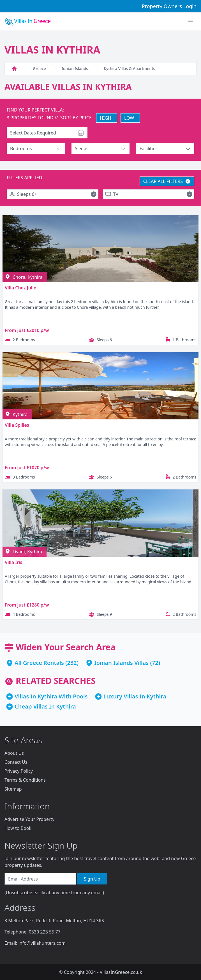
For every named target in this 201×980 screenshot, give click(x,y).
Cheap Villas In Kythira (45, 706)
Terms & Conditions (25, 780)
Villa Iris (13, 562)
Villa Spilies (17, 425)
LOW (129, 118)
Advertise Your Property (29, 819)
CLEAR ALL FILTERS (167, 181)
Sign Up (92, 879)
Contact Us (16, 762)
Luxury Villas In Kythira (135, 696)
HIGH (106, 118)
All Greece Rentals (39, 663)
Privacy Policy (19, 771)
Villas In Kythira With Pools (51, 696)
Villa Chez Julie (20, 288)
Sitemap (13, 789)
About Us (14, 753)
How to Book (18, 828)
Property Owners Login (169, 6)
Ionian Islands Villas (121, 663)
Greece (39, 68)
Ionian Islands (75, 68)
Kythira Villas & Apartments (129, 68)
